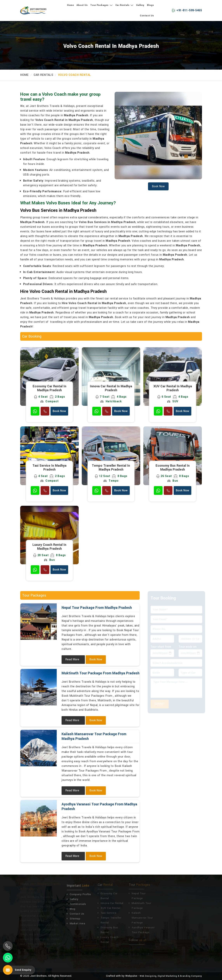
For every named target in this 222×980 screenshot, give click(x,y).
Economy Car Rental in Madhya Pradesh (49, 388)
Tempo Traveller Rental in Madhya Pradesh (111, 468)
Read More (72, 659)
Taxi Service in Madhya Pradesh (49, 468)
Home (70, 5)
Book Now (59, 411)
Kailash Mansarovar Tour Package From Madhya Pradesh (94, 736)
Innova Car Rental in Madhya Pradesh (111, 388)
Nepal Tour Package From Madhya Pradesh (97, 608)
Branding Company (191, 976)
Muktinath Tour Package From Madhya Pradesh (101, 673)
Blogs (151, 5)
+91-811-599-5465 (187, 10)
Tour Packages (101, 5)
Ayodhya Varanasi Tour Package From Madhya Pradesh (99, 807)
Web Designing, (148, 976)
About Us (82, 5)
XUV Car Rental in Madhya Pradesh (173, 388)
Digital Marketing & (168, 976)
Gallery (140, 5)
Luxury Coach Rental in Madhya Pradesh (49, 547)
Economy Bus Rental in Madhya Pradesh (173, 468)
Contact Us (147, 16)
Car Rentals (124, 5)
